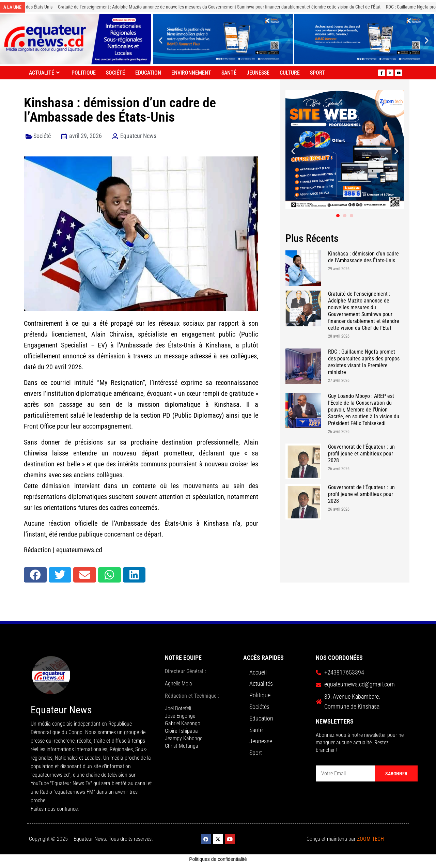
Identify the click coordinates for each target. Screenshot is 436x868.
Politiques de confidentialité (218, 859)
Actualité (45, 73)
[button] (161, 40)
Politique (84, 73)
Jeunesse (258, 73)
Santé (229, 73)
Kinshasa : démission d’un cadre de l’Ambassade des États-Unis (363, 257)
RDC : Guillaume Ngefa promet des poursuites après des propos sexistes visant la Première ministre (364, 362)
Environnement (191, 73)
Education (148, 73)
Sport (317, 73)
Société (115, 73)
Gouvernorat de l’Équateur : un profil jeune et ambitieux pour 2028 (361, 454)
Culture (290, 73)
